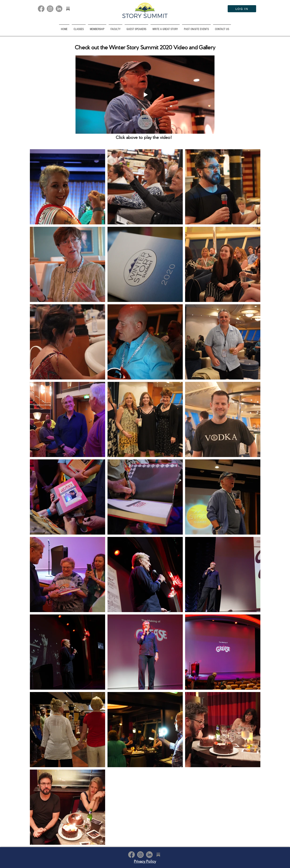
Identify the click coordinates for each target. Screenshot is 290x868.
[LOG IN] (242, 9)
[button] (196, 27)
